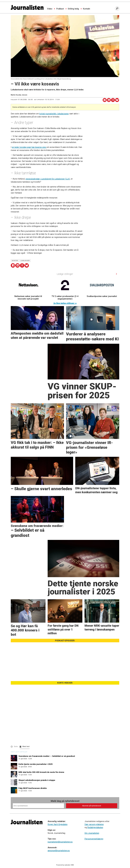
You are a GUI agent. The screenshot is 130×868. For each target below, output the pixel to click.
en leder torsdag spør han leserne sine (29, 147)
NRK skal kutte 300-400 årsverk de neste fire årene (41, 772)
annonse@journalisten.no (59, 851)
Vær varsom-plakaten (94, 824)
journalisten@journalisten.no (60, 842)
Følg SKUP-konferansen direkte (33, 788)
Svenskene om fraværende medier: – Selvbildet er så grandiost (47, 756)
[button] (117, 274)
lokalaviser (25, 261)
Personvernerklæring (94, 839)
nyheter (15, 261)
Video (50, 9)
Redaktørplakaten (95, 827)
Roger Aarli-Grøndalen (58, 824)
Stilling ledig (73, 9)
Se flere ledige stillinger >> (65, 303)
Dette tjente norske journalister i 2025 (36, 764)
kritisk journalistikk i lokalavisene (54, 114)
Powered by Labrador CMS (65, 865)
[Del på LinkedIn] (109, 100)
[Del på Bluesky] (117, 100)
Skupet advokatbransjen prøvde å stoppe (37, 780)
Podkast (60, 9)
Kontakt (86, 9)
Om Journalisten (92, 833)
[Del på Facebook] (105, 100)
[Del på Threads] (113, 100)
